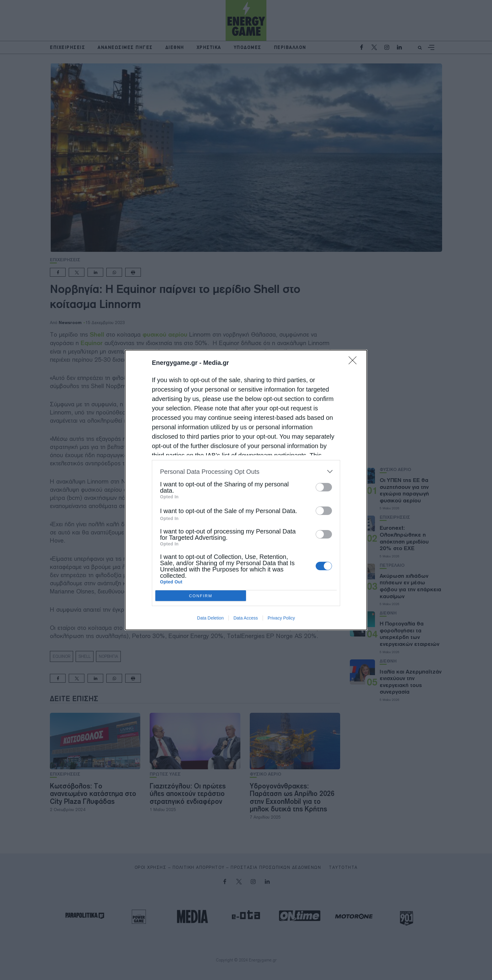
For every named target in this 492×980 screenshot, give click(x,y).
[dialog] (246, 490)
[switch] (324, 487)
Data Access (246, 618)
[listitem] (246, 471)
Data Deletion (210, 618)
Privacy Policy (281, 618)
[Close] (355, 362)
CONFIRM (201, 596)
